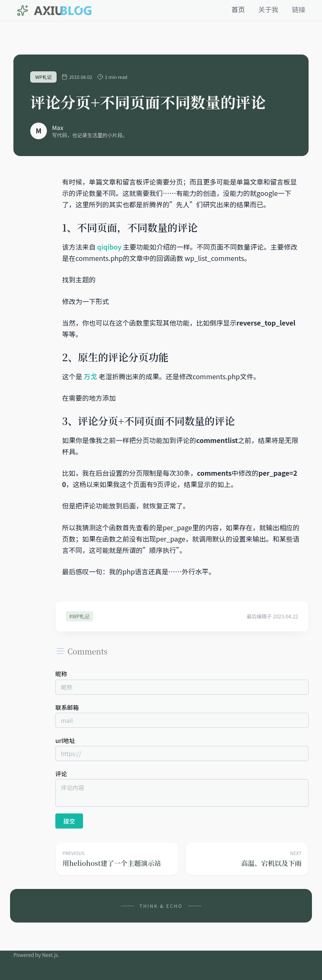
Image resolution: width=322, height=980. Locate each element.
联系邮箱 (67, 707)
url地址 (65, 740)
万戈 (91, 376)
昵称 (61, 674)
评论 (61, 774)
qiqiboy (109, 247)
